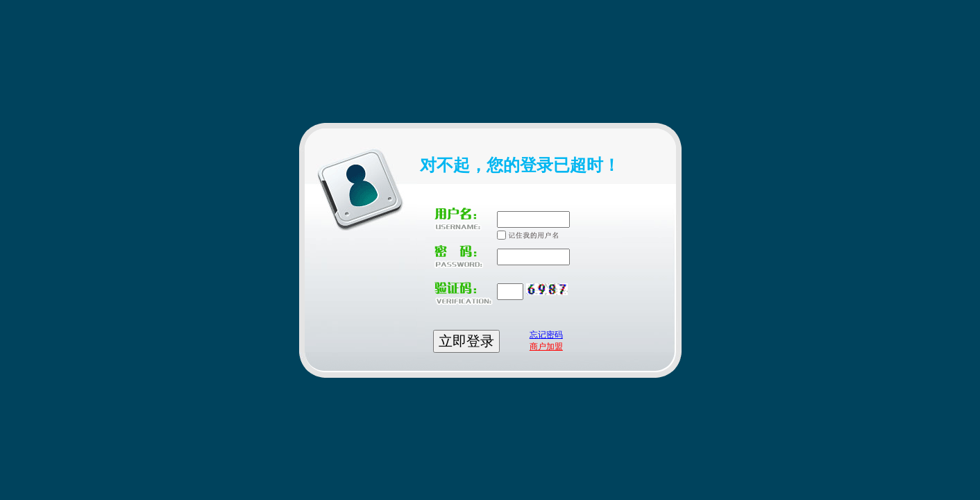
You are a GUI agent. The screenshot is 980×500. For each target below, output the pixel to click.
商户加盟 (546, 347)
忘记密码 (546, 335)
